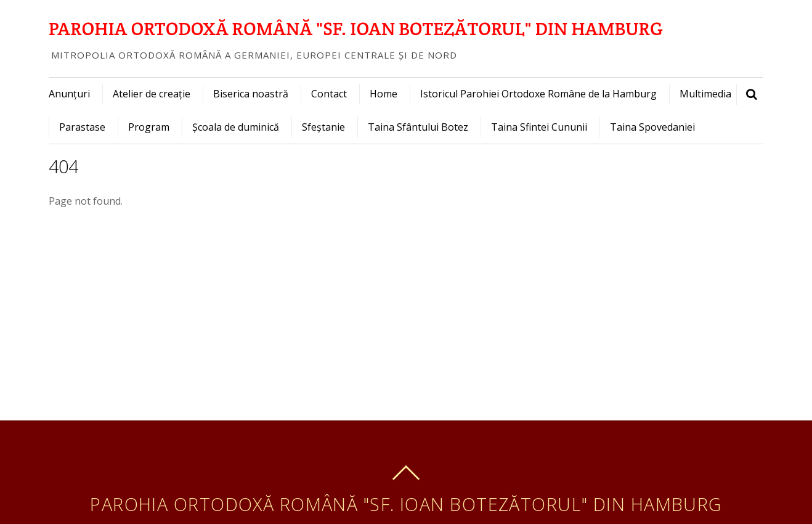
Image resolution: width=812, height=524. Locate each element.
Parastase (82, 127)
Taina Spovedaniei (652, 127)
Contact (329, 94)
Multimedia (705, 94)
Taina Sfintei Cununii (539, 127)
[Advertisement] (406, 328)
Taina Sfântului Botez (418, 127)
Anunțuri (69, 94)
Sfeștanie (323, 127)
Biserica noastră (251, 94)
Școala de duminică (236, 127)
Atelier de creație (152, 94)
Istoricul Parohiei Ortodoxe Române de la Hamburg (538, 94)
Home (384, 94)
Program (149, 127)
